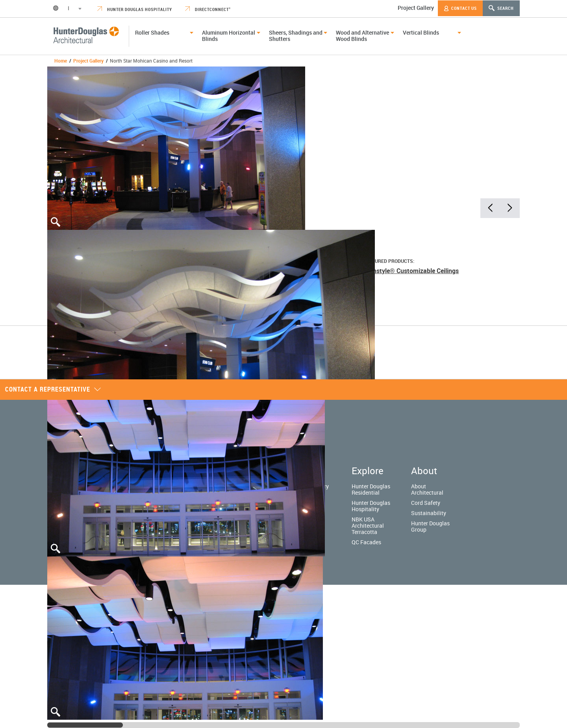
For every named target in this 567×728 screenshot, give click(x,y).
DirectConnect (208, 9)
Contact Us (460, 8)
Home (61, 61)
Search (501, 8)
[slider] (85, 725)
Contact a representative (53, 389)
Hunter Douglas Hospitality (135, 9)
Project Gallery (416, 8)
